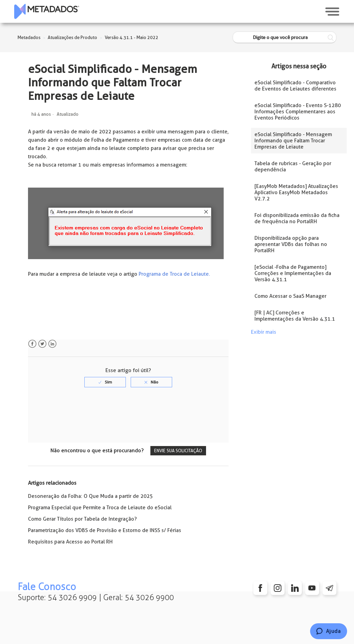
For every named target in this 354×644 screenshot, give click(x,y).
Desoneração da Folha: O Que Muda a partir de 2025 (90, 496)
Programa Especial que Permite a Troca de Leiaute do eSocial (100, 508)
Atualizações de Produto (72, 37)
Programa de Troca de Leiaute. (174, 274)
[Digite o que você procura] (285, 37)
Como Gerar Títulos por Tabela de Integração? (82, 519)
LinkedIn (52, 344)
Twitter (42, 344)
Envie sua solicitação (178, 451)
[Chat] (329, 631)
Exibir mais (264, 332)
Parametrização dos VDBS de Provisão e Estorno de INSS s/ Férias (105, 530)
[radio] (105, 382)
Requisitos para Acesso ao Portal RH (70, 542)
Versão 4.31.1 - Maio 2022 (132, 37)
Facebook (32, 344)
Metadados (29, 37)
